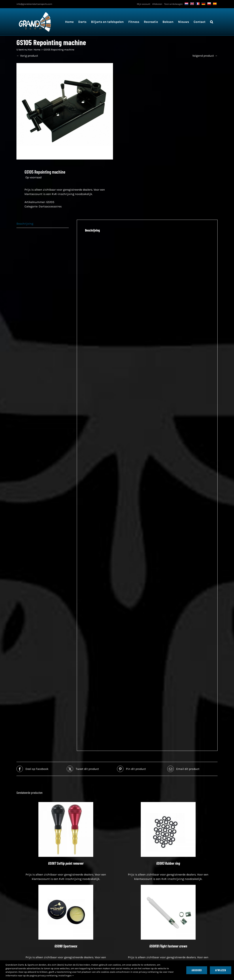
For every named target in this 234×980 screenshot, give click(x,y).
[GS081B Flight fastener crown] (168, 887)
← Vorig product (27, 56)
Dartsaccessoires (50, 206)
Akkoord (197, 970)
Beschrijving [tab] (25, 224)
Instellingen (66, 976)
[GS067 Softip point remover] (66, 804)
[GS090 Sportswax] (66, 887)
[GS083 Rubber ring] (168, 804)
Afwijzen (221, 970)
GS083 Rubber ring (168, 863)
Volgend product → (205, 56)
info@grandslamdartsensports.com (34, 4)
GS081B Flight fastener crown (168, 946)
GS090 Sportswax (66, 946)
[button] (212, 22)
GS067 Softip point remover (66, 863)
